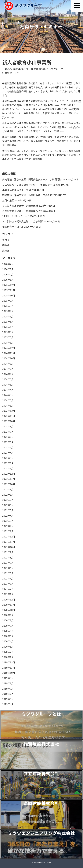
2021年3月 (8, 584)
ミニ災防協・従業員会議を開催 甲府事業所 (27, 185)
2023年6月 (8, 442)
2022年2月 (8, 526)
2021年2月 (8, 589)
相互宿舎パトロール (13, 227)
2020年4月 (8, 641)
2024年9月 (8, 363)
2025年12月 (9, 285)
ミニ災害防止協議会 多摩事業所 (20, 211)
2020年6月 (8, 631)
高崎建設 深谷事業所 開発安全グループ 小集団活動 (32, 179)
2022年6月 (8, 505)
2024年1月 (8, 405)
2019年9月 (8, 678)
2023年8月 (8, 432)
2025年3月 (8, 332)
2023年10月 (9, 421)
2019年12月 (9, 662)
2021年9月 (8, 552)
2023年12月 (9, 411)
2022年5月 (8, 510)
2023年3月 (8, 458)
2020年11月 (9, 605)
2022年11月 (9, 479)
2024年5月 (8, 384)
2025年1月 (8, 342)
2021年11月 (9, 542)
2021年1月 (8, 594)
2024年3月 (8, 395)
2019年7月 (8, 689)
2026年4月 (8, 264)
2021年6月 (8, 568)
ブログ (6, 240)
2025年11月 (9, 290)
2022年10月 (9, 484)
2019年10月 (9, 673)
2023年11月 (9, 416)
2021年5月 (8, 573)
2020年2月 (8, 652)
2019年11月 (9, 667)
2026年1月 (8, 280)
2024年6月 (8, 379)
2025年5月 (8, 322)
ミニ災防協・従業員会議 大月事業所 (22, 221)
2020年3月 (8, 646)
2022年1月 (8, 531)
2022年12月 (9, 474)
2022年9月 (8, 489)
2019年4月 (8, 704)
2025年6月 (8, 316)
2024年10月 (9, 358)
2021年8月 (8, 557)
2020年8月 (8, 620)
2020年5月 (8, 636)
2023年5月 (8, 447)
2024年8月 (8, 369)
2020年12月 (9, 599)
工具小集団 (8, 200)
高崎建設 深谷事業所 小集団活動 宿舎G (26, 195)
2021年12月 (9, 536)
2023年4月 (8, 453)
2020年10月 (9, 610)
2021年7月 (8, 563)
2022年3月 (8, 521)
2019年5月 (8, 699)
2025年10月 (9, 295)
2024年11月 (9, 353)
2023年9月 (8, 426)
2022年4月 (8, 516)
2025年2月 (8, 337)
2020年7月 (8, 626)
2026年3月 (8, 269)
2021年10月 (9, 547)
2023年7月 (8, 437)
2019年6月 (8, 694)
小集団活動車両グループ (15, 190)
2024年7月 (8, 374)
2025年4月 (8, 327)
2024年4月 (8, 390)
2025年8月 (8, 306)
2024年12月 (9, 348)
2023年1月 (8, 468)
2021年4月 (8, 578)
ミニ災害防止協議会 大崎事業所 (20, 206)
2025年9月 (8, 301)
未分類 (6, 251)
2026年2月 (8, 274)
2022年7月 (8, 500)
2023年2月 (8, 463)
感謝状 (6, 245)
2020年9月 (8, 615)
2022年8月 (8, 495)
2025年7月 (8, 311)
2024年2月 (8, 400)
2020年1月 (8, 657)
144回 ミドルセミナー (15, 216)
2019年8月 (8, 683)
